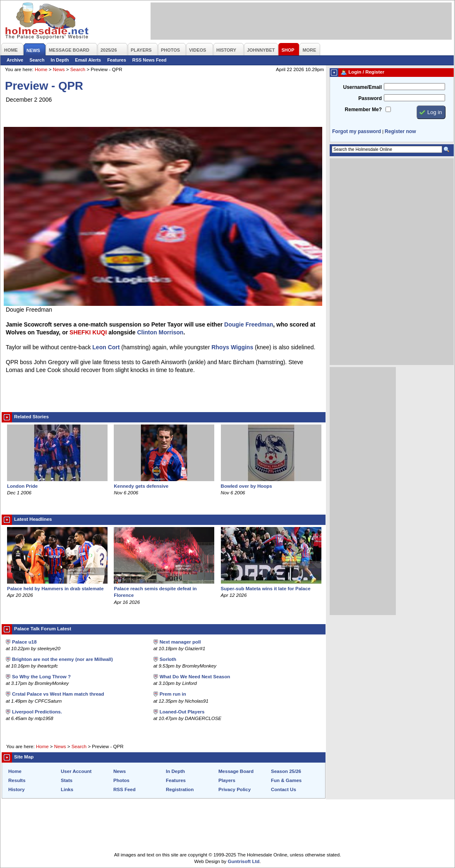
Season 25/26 (286, 771)
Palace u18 (24, 642)
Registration (180, 789)
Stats (67, 780)
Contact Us (284, 789)
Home (41, 69)
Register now (400, 131)
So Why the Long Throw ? (41, 677)
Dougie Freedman (249, 324)
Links (67, 789)
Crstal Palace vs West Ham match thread (58, 694)
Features (117, 60)
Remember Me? (363, 110)
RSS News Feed (150, 60)
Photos (121, 780)
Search (37, 60)
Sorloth (168, 659)
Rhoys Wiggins (232, 347)
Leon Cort (106, 347)
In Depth (60, 60)
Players (227, 780)
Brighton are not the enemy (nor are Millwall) (62, 659)
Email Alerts (88, 60)
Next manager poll (180, 642)
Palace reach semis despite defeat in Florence (164, 589)
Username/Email (362, 87)
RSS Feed (125, 789)
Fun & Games (286, 780)
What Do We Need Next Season (195, 677)
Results (17, 780)
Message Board (236, 771)
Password (370, 98)
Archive (15, 60)
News (59, 69)
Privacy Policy (235, 789)
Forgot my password (357, 131)
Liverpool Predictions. (37, 712)
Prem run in (173, 694)
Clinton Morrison (160, 332)
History (17, 789)
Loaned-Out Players (182, 712)
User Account (76, 771)
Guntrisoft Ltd (244, 861)
